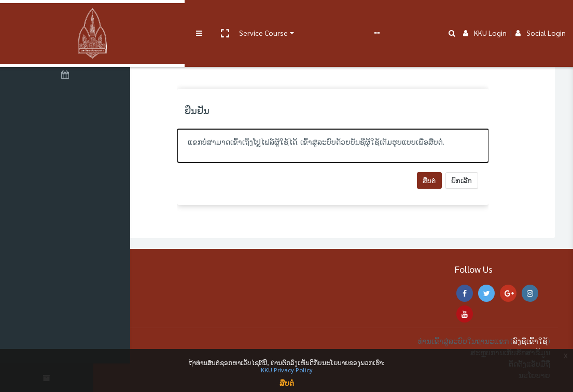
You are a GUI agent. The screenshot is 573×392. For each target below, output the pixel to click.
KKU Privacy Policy (287, 370)
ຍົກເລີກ (483, 180)
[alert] (354, 146)
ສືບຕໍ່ (450, 180)
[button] (175, 17)
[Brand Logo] (67, 17)
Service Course (214, 17)
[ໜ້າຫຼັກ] (67, 48)
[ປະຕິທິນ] (67, 76)
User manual (271, 17)
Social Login (541, 17)
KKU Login (485, 17)
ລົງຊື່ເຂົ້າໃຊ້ (530, 341)
